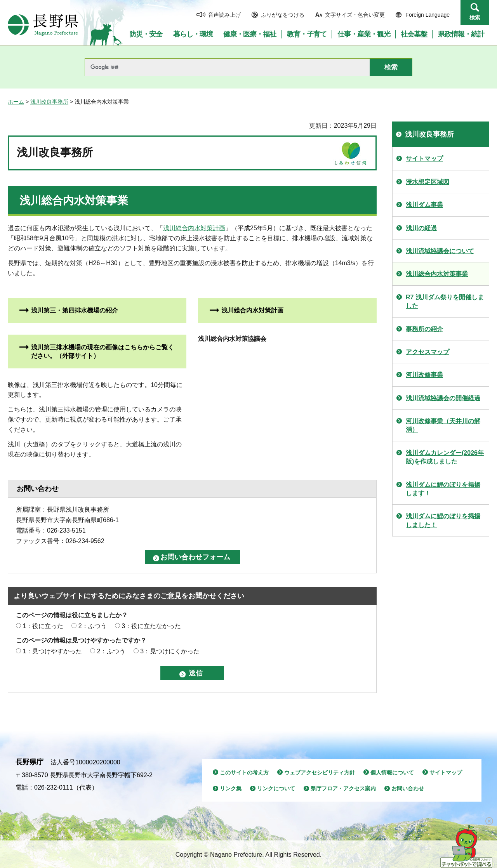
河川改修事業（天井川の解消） (443, 425)
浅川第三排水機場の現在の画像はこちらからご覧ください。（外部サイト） (103, 352)
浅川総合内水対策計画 (194, 228)
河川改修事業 (424, 375)
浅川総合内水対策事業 (437, 274)
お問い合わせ (408, 788)
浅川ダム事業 (424, 205)
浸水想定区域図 (427, 182)
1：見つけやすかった (52, 651)
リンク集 (231, 788)
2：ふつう (93, 626)
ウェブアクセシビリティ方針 (320, 773)
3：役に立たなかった (151, 626)
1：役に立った (43, 626)
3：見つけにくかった (170, 651)
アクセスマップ (427, 352)
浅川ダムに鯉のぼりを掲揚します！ (443, 489)
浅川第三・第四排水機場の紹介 (75, 310)
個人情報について (392, 773)
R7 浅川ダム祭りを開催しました (445, 301)
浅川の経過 (421, 228)
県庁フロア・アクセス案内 (343, 788)
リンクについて (276, 788)
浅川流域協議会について (440, 251)
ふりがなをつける (283, 15)
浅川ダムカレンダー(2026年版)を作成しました (445, 457)
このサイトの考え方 (244, 773)
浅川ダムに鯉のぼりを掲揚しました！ (443, 520)
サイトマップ (424, 159)
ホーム (16, 102)
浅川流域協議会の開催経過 (443, 398)
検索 (475, 17)
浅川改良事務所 (49, 102)
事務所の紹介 (424, 329)
